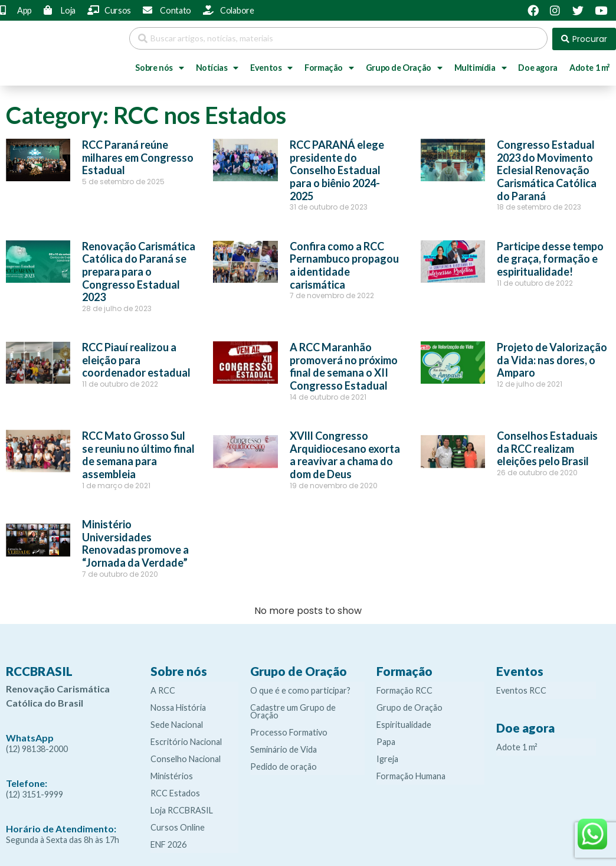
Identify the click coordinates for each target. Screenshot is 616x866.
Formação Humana (411, 775)
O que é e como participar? (300, 689)
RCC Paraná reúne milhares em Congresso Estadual (138, 156)
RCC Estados (175, 792)
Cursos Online (178, 826)
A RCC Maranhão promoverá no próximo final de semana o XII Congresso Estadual (344, 365)
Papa (386, 741)
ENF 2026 (168, 843)
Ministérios (172, 775)
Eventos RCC (521, 689)
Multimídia (481, 67)
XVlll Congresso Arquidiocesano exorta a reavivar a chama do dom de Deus (345, 454)
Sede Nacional (177, 723)
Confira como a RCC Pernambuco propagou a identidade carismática (344, 264)
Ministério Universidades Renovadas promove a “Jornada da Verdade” (135, 542)
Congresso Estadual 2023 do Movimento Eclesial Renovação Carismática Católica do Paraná (547, 169)
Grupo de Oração (404, 67)
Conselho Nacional (186, 758)
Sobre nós (159, 67)
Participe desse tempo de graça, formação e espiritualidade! (550, 258)
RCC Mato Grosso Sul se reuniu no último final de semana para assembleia (138, 454)
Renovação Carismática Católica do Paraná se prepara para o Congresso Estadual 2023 (139, 270)
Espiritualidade (404, 723)
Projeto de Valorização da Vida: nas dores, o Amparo (552, 359)
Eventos (271, 67)
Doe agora (538, 66)
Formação (329, 67)
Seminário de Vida (284, 748)
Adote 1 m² (517, 746)
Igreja (387, 758)
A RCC (163, 689)
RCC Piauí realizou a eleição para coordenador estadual (136, 359)
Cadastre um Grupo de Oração (293, 710)
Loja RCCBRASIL (182, 809)
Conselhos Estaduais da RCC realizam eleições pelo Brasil (547, 447)
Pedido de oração (284, 765)
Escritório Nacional (186, 741)
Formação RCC (404, 689)
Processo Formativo (289, 731)
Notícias (217, 67)
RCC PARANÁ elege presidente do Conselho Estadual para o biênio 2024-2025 (337, 169)
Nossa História (178, 706)
